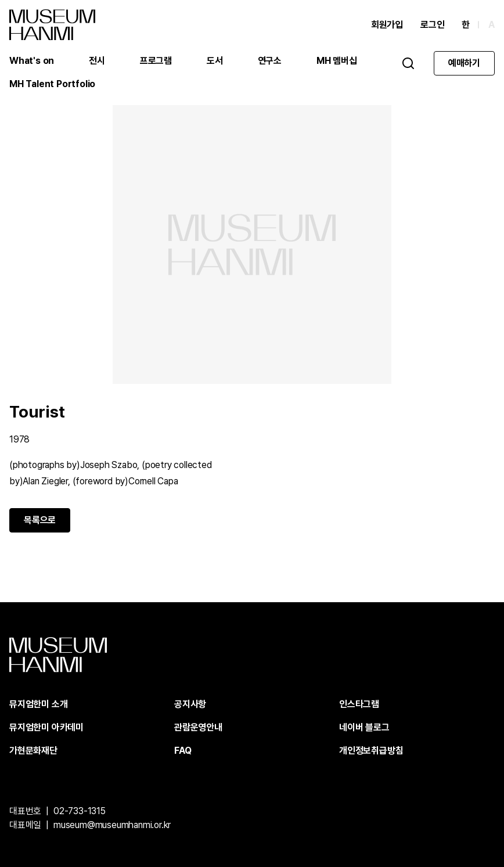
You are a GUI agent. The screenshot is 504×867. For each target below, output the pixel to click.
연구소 (270, 61)
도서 (215, 61)
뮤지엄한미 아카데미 (46, 727)
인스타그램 (359, 704)
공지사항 (190, 704)
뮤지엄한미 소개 (38, 704)
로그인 (432, 25)
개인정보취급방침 (371, 751)
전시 (97, 61)
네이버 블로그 (364, 727)
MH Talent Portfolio (52, 84)
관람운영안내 (198, 727)
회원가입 (387, 25)
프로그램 (156, 61)
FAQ (183, 751)
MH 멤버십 (337, 61)
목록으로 (40, 520)
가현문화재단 (33, 751)
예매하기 (464, 63)
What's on (32, 61)
